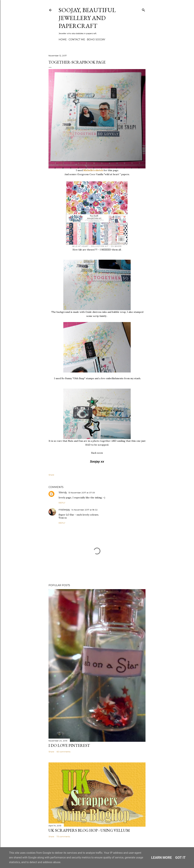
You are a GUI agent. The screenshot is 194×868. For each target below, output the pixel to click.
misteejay (64, 510)
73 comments (63, 836)
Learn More (162, 858)
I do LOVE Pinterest (69, 745)
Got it (181, 858)
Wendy (63, 492)
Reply (62, 503)
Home (63, 40)
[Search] (143, 9)
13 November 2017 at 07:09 (82, 493)
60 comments (63, 752)
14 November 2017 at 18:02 (84, 510)
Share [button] (51, 475)
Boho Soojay (96, 40)
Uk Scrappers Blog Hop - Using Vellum (89, 830)
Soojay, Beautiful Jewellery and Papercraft (87, 18)
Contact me (77, 40)
